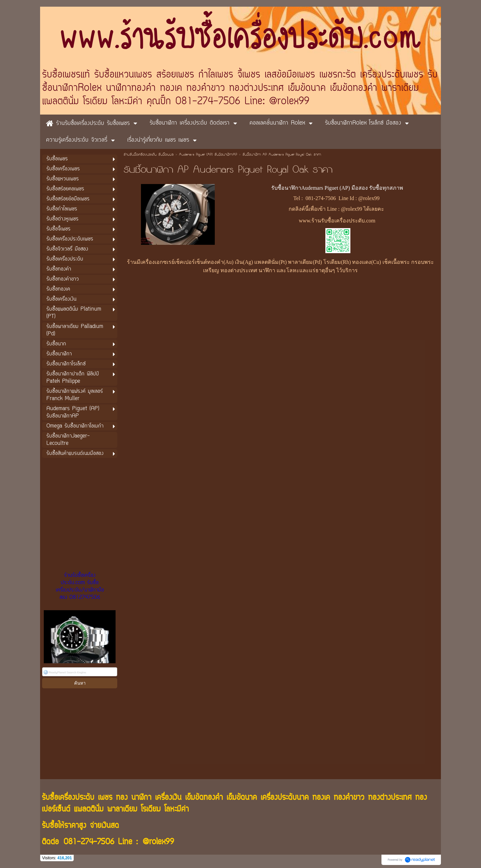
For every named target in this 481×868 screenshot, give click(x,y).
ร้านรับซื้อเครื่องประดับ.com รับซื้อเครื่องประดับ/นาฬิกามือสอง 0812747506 (80, 586)
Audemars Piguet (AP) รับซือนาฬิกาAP (208, 155)
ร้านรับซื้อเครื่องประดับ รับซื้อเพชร (149, 155)
